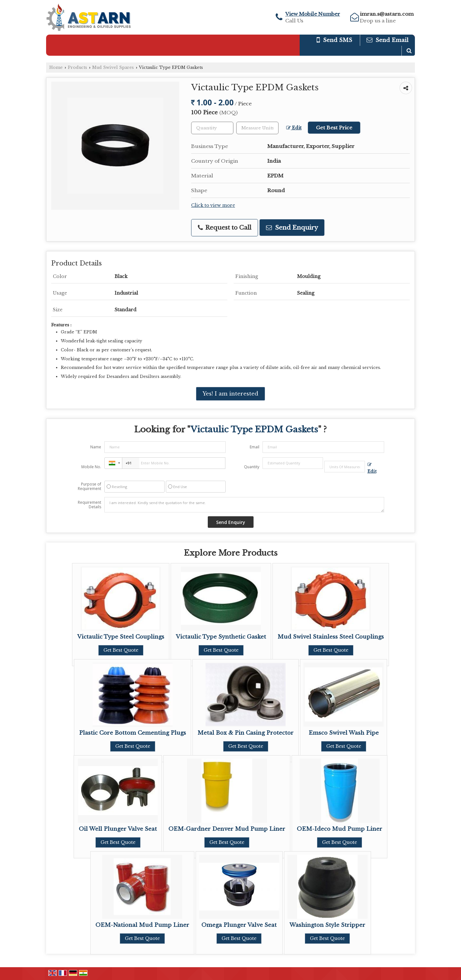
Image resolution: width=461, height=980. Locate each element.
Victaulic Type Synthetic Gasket (221, 637)
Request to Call (225, 228)
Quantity (252, 467)
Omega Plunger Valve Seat (239, 925)
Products (77, 67)
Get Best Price (334, 128)
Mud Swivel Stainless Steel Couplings (331, 637)
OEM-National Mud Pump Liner (142, 925)
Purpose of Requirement (89, 486)
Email (255, 447)
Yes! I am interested (230, 394)
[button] (313, 14)
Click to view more (213, 205)
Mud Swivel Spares (113, 67)
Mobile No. (91, 467)
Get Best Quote (121, 650)
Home (56, 67)
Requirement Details (89, 505)
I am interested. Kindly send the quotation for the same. (244, 505)
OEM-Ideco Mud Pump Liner (340, 829)
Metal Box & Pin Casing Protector (246, 733)
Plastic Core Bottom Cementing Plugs (133, 733)
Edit (294, 128)
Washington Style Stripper (327, 925)
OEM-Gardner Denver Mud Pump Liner (227, 829)
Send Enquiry (292, 228)
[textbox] (257, 128)
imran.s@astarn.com (387, 14)
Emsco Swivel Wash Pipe (344, 733)
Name (96, 447)
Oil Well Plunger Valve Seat (118, 829)
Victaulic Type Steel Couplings (121, 637)
